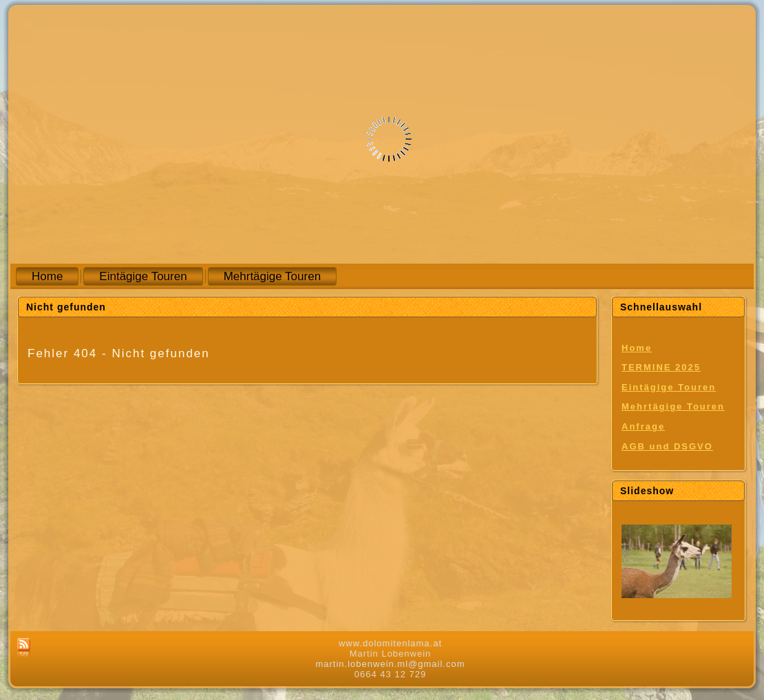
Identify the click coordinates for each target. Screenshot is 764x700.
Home (637, 348)
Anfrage (643, 426)
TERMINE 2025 (661, 367)
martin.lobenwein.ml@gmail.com (390, 664)
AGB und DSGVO (667, 446)
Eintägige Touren (669, 387)
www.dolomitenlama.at (390, 643)
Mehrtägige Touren (673, 406)
